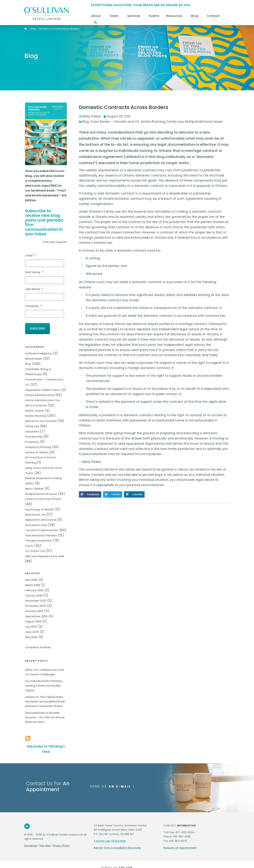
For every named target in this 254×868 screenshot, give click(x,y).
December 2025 (36, 594)
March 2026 (33, 579)
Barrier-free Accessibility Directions (117, 842)
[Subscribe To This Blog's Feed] (28, 732)
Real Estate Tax (36, 508)
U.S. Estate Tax (35, 545)
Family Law (32, 420)
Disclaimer (31, 840)
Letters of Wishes (37, 446)
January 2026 (34, 589)
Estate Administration (40, 389)
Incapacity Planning (38, 441)
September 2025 (36, 610)
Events (154, 16)
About (97, 16)
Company (33, 304)
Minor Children (35, 482)
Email (30, 256)
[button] (95, 23)
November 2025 (36, 600)
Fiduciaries (32, 425)
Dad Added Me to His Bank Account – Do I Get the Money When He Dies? (45, 711)
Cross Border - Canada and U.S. (115, 122)
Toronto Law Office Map (110, 835)
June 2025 (32, 626)
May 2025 (31, 631)
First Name (34, 272)
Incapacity (32, 436)
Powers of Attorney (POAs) (43, 493)
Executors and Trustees (41, 415)
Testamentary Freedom (41, 529)
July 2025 (31, 621)
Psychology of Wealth (40, 503)
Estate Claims (35, 404)
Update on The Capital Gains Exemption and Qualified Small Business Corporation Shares (45, 695)
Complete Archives (38, 641)
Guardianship (34, 430)
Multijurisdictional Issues (41, 488)
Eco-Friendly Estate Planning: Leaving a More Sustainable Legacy (44, 679)
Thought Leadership (38, 534)
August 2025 (33, 615)
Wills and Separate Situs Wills (45, 550)
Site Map (45, 840)
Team (115, 16)
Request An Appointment (180, 842)
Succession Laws (36, 519)
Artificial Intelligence (39, 347)
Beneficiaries (34, 352)
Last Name (34, 288)
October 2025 (34, 605)
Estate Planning (36, 410)
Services (135, 16)
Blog (195, 16)
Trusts (29, 540)
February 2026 (34, 584)
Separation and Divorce (41, 514)
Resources (175, 16)
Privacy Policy (61, 840)
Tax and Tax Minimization (42, 524)
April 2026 (31, 574)
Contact (214, 16)
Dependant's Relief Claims (43, 384)
